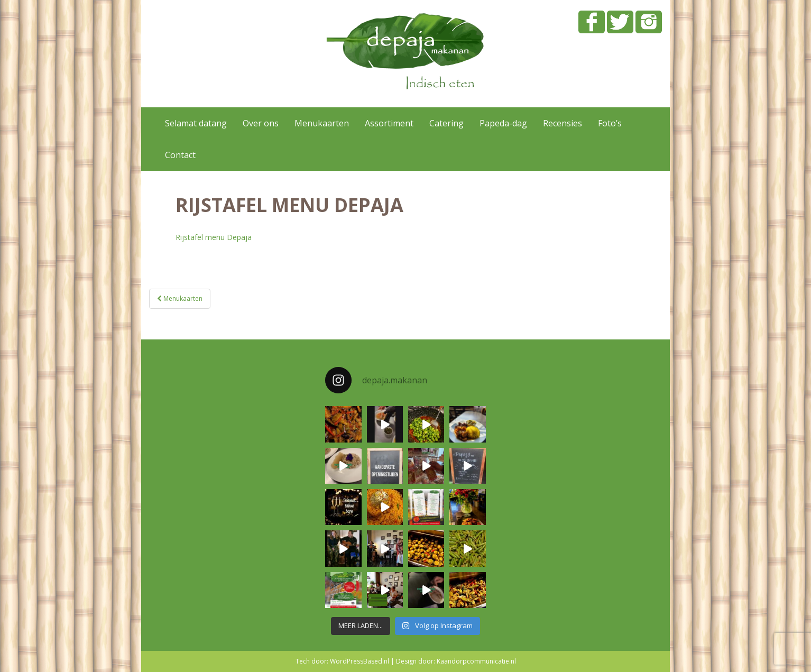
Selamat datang (196, 123)
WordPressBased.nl (360, 661)
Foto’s (610, 123)
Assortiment (389, 123)
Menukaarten (322, 123)
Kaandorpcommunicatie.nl (476, 661)
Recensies (563, 123)
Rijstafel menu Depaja (214, 237)
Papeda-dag (503, 123)
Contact (180, 155)
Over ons (261, 123)
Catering (446, 123)
